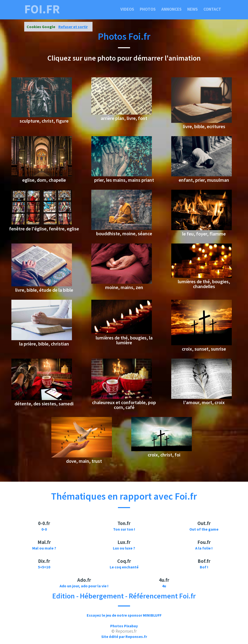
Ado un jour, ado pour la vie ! (84, 586)
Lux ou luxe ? (124, 548)
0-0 (44, 529)
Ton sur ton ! (124, 529)
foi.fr (42, 9)
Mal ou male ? (44, 548)
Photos (148, 9)
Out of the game (204, 529)
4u (164, 586)
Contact (212, 9)
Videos (127, 9)
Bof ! (204, 567)
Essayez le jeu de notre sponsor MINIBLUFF (124, 615)
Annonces (171, 9)
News (193, 9)
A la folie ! (204, 548)
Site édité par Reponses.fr (124, 636)
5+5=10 (44, 567)
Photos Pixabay (124, 626)
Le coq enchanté (124, 567)
